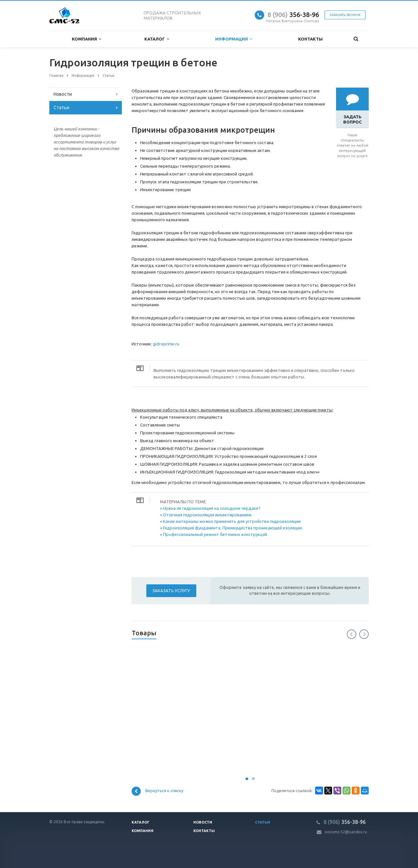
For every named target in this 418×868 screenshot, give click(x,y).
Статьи (61, 108)
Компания (86, 39)
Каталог (157, 39)
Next (364, 634)
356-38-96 (293, 15)
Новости (63, 94)
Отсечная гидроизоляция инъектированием (207, 515)
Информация (233, 39)
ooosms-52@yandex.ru (346, 832)
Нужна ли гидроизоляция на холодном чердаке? (212, 508)
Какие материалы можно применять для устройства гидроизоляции (232, 521)
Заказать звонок (345, 15)
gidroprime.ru (166, 344)
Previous (352, 634)
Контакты (310, 39)
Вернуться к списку (157, 791)
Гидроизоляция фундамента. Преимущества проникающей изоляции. (233, 528)
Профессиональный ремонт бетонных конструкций (215, 534)
